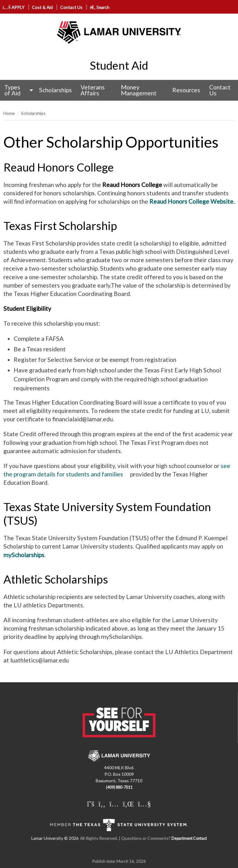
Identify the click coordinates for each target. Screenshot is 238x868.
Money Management (139, 90)
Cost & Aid (42, 7)
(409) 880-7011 (119, 787)
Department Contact (189, 838)
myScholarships (24, 555)
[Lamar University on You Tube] (144, 804)
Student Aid (119, 65)
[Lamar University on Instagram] (114, 804)
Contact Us (71, 7)
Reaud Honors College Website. (192, 201)
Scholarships (55, 90)
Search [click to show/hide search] (100, 7)
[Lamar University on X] (91, 804)
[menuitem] (17, 90)
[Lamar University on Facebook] (102, 804)
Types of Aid (12, 90)
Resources (186, 90)
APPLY (14, 7)
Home (9, 113)
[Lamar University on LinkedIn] (128, 804)
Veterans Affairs (93, 90)
